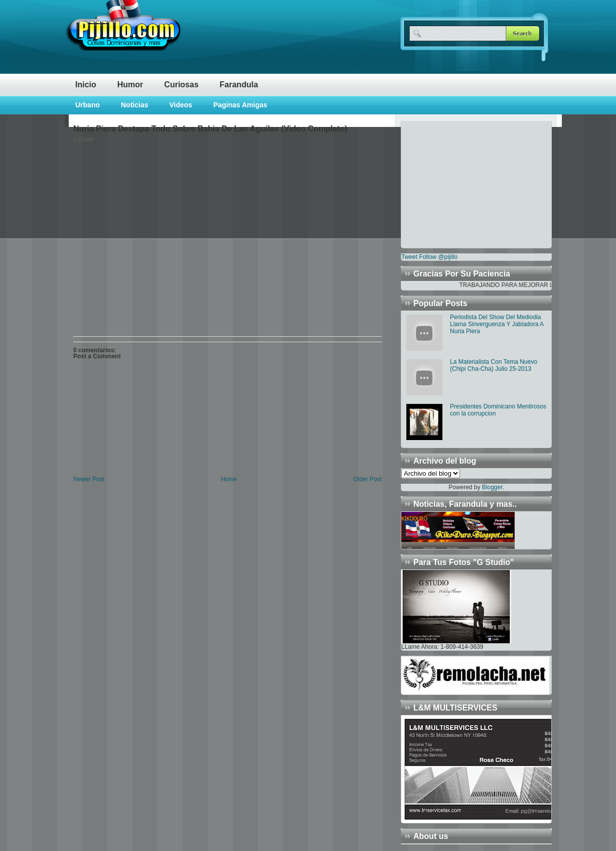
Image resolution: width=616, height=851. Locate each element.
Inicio (86, 85)
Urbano (88, 105)
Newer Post (89, 479)
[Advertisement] (464, 184)
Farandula (239, 85)
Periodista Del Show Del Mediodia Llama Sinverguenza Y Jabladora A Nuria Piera (497, 324)
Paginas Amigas (240, 105)
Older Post (367, 479)
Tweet (409, 257)
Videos (181, 105)
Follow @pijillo (438, 257)
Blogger (492, 487)
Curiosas (181, 85)
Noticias (134, 105)
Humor (130, 85)
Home (229, 479)
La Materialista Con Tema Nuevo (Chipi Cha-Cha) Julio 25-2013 (494, 365)
